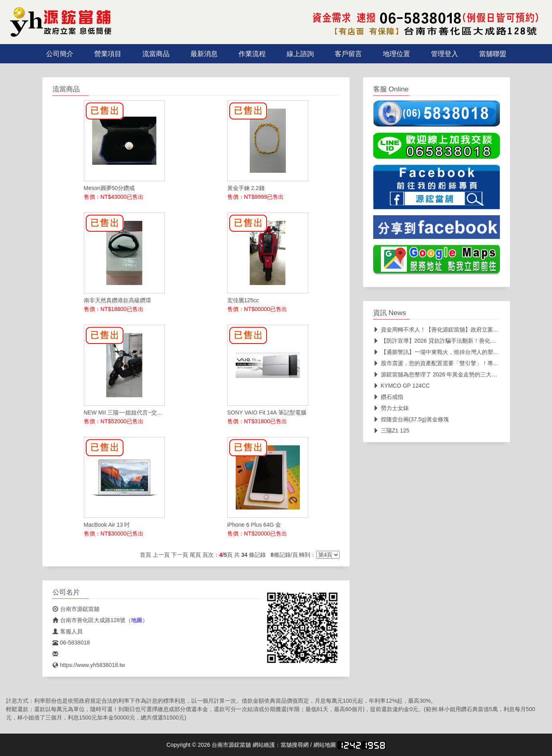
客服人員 (68, 631)
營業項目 (108, 54)
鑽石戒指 (388, 397)
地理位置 (396, 54)
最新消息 (204, 54)
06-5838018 (71, 643)
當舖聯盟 (493, 54)
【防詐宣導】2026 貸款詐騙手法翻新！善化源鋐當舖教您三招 (454, 341)
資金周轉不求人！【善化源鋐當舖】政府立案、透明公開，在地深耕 (461, 329)
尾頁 (195, 555)
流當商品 (156, 54)
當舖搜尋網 (295, 745)
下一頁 (180, 555)
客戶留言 (348, 54)
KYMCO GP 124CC (402, 386)
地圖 (137, 620)
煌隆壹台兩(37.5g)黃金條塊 (411, 419)
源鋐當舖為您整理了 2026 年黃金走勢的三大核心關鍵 (444, 374)
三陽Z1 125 (391, 431)
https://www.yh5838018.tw (89, 665)
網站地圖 (325, 745)
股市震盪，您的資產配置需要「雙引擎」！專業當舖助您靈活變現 (458, 363)
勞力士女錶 (391, 408)
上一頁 (161, 555)
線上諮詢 (300, 54)
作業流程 (252, 54)
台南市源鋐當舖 (76, 609)
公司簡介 (60, 54)
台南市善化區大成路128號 (89, 620)
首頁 (146, 555)
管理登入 (445, 54)
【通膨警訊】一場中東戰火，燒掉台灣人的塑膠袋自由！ (447, 352)
